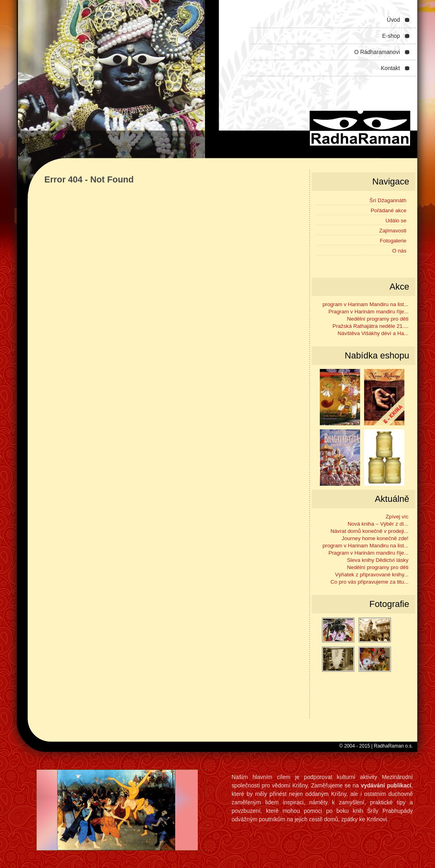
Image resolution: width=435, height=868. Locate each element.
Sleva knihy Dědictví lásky (378, 560)
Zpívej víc (397, 517)
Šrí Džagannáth (388, 200)
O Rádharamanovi (377, 52)
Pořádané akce (388, 210)
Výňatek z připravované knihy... (372, 575)
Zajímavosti (393, 231)
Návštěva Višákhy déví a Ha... (373, 333)
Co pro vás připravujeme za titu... (370, 582)
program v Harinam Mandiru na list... (366, 304)
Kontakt (390, 68)
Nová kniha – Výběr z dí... (378, 524)
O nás (399, 251)
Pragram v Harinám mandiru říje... (368, 312)
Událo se (396, 221)
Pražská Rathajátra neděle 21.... (371, 326)
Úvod (393, 20)
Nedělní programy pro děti (378, 319)
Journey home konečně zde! (375, 538)
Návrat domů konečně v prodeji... (369, 531)
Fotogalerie (393, 241)
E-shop (391, 36)
